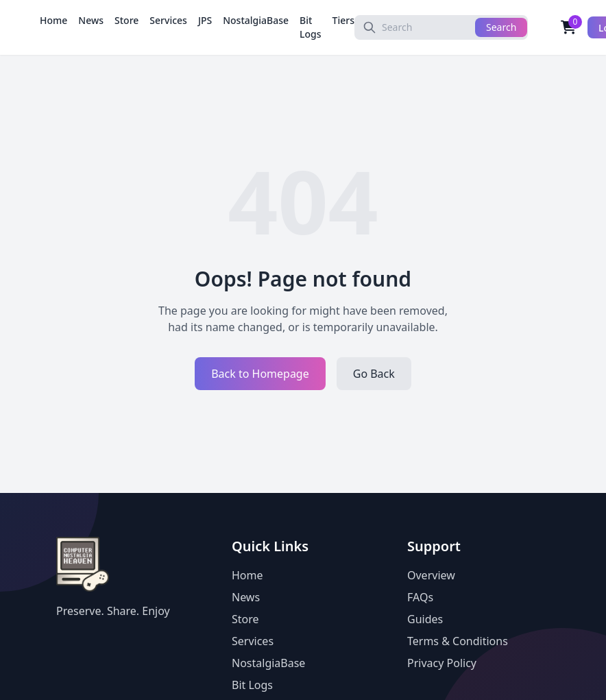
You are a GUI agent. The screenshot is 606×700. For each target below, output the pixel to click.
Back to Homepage (260, 374)
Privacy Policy (442, 663)
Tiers (343, 20)
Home (53, 20)
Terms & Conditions (458, 641)
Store (126, 20)
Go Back (374, 374)
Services (168, 20)
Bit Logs (311, 27)
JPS (205, 20)
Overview (431, 575)
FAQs (420, 597)
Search (501, 27)
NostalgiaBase (256, 20)
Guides (425, 619)
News (91, 20)
